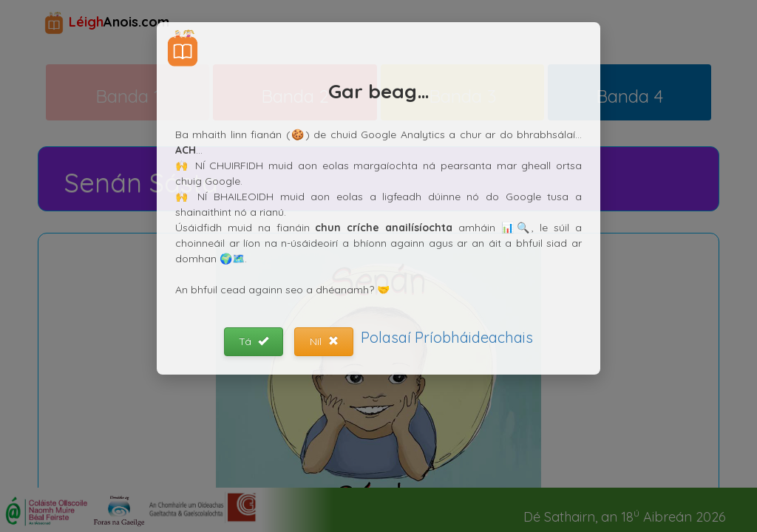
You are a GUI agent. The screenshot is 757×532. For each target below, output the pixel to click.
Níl (324, 341)
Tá (254, 341)
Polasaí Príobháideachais (447, 337)
